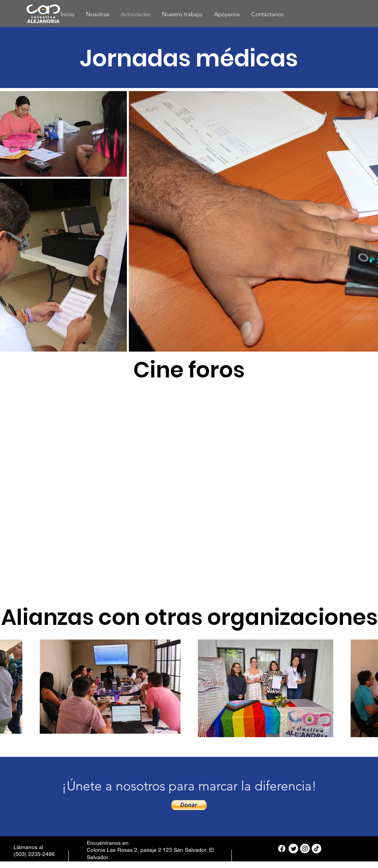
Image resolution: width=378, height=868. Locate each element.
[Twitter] (293, 849)
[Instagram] (305, 849)
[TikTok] (316, 849)
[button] (189, 805)
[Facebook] (282, 849)
